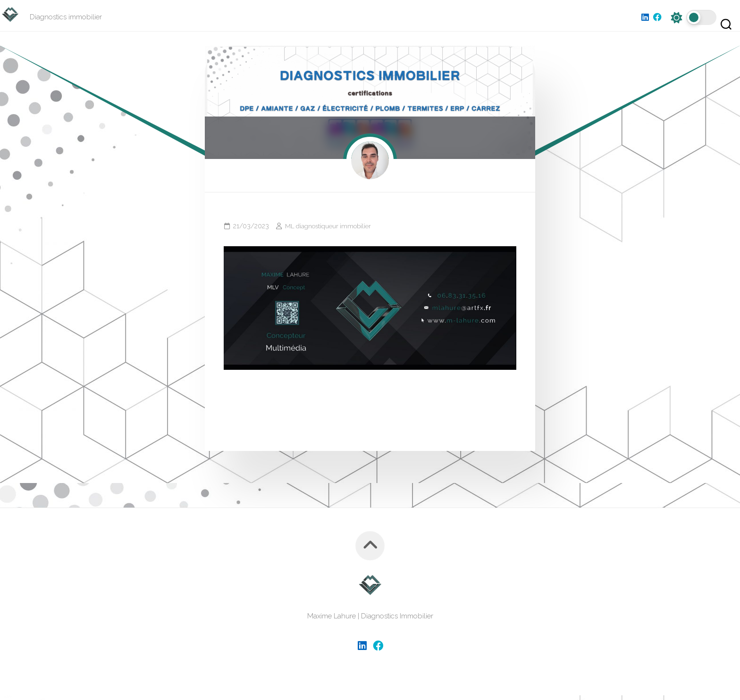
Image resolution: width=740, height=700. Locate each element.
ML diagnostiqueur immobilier (329, 231)
